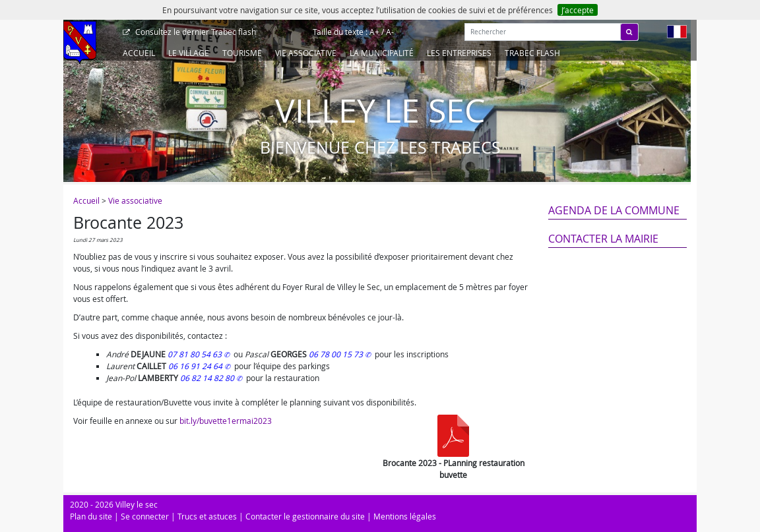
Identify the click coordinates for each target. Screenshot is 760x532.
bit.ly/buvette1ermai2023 (226, 421)
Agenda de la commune (614, 210)
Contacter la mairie (603, 239)
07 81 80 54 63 (196, 354)
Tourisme (242, 53)
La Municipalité (382, 53)
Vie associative (306, 53)
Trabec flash (195, 32)
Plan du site (91, 516)
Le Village (189, 53)
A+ (374, 32)
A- (390, 32)
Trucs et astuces (207, 516)
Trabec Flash (532, 53)
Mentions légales (405, 516)
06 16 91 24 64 (196, 366)
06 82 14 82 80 (208, 378)
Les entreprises (459, 53)
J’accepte (578, 10)
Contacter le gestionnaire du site (305, 516)
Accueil (139, 53)
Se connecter (145, 516)
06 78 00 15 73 (337, 354)
